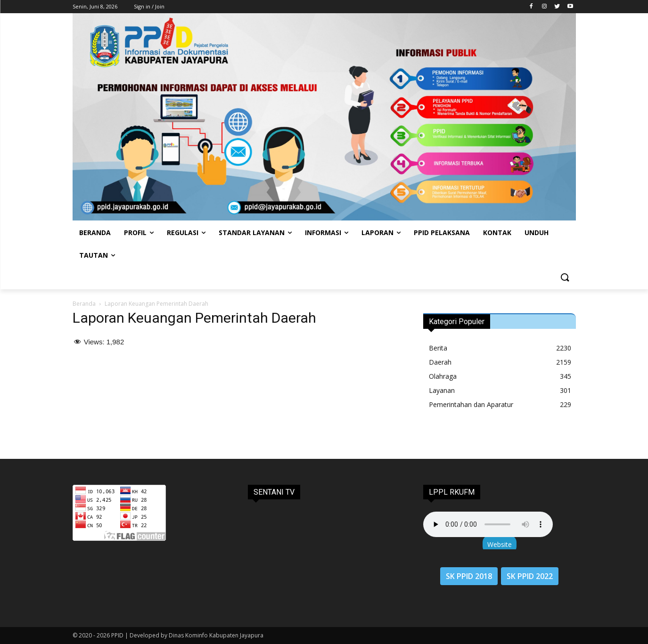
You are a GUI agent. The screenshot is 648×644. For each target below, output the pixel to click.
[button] (565, 278)
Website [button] (500, 544)
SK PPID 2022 (530, 576)
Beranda (84, 304)
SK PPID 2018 (469, 576)
